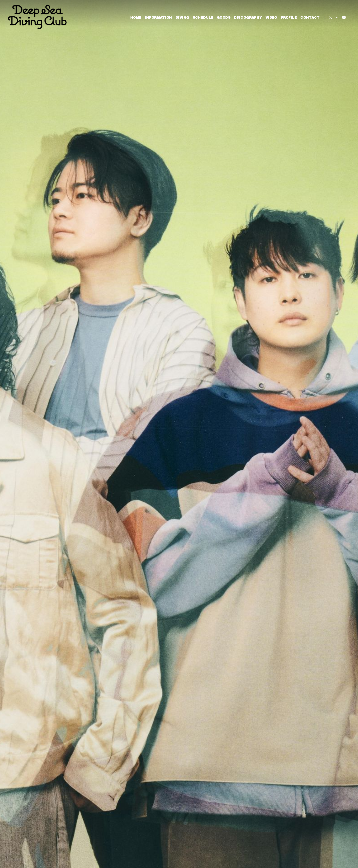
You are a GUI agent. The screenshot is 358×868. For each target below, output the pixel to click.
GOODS (222, 19)
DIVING (181, 19)
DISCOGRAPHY (247, 19)
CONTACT (309, 19)
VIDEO (270, 19)
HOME (135, 19)
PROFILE (288, 19)
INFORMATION (157, 19)
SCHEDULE (202, 19)
